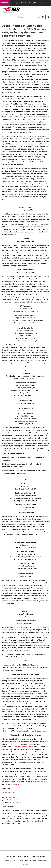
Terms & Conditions (10, 861)
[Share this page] (48, 17)
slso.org (16, 784)
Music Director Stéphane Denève (22, 747)
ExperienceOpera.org (30, 668)
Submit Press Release (37, 857)
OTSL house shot (9, 792)
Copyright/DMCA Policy (27, 861)
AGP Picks (5, 3)
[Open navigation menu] (3, 17)
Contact (25, 865)
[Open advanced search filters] (43, 17)
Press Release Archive (20, 857)
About (8, 857)
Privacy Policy (42, 861)
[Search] (27, 17)
